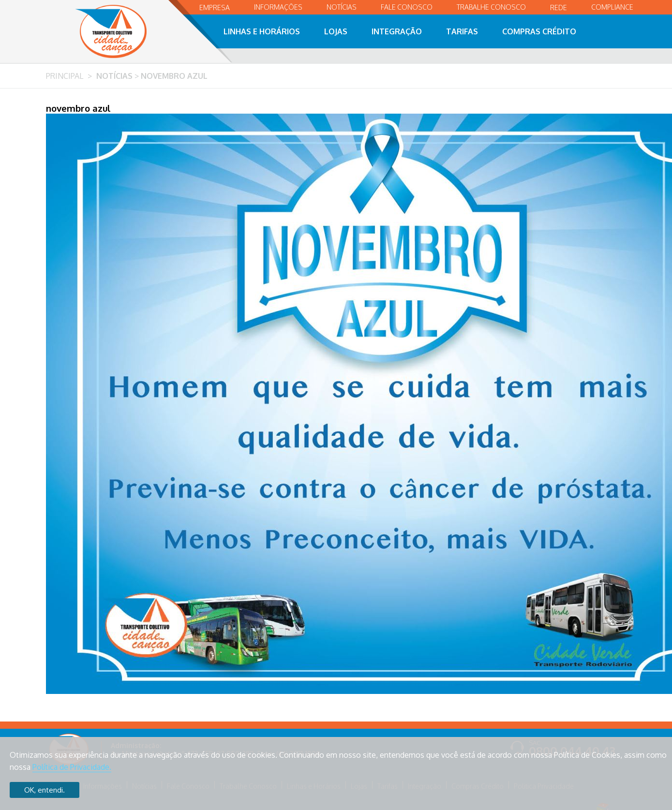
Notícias (342, 7)
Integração (397, 31)
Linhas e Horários (262, 31)
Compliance (612, 7)
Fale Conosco (407, 7)
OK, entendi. (45, 790)
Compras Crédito (539, 31)
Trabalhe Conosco (491, 7)
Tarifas (462, 31)
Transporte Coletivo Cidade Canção (121, 31)
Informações (278, 7)
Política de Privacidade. (72, 767)
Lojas (336, 31)
